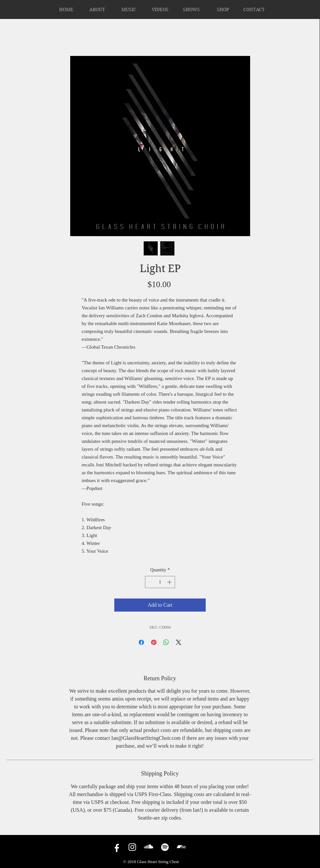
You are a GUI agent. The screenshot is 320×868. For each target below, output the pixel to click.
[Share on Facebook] (141, 642)
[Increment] (170, 582)
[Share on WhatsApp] (166, 642)
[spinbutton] (160, 582)
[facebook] (116, 847)
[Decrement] (150, 582)
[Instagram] (132, 847)
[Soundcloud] (149, 847)
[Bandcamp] (181, 847)
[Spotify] (165, 847)
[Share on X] (179, 642)
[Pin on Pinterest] (154, 642)
